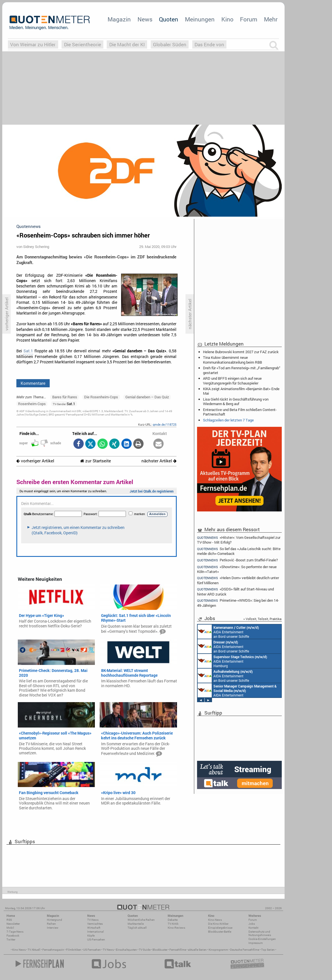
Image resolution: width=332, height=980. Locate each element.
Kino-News (215, 920)
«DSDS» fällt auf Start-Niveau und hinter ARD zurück (235, 591)
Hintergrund (54, 920)
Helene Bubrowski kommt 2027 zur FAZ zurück (241, 352)
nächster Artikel (159, 461)
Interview (53, 928)
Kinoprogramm (218, 950)
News (145, 19)
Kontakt (253, 928)
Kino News (19, 950)
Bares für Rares (65, 397)
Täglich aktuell (137, 928)
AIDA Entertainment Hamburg (232, 661)
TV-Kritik (173, 924)
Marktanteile (136, 924)
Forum (249, 19)
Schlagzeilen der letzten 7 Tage (228, 420)
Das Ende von (209, 44)
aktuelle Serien (197, 950)
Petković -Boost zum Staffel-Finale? (237, 560)
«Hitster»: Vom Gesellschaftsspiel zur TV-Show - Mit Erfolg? (239, 540)
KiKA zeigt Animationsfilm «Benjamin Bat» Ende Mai (241, 391)
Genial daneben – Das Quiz (147, 397)
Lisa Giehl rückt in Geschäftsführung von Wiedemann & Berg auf (236, 401)
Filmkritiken (74, 950)
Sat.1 (28, 351)
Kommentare (33, 383)
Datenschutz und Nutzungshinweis (260, 933)
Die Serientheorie (83, 44)
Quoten (169, 19)
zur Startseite (96, 461)
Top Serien (268, 950)
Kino (227, 19)
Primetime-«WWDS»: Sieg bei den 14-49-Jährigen (238, 603)
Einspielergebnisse (220, 928)
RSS (9, 920)
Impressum (256, 943)
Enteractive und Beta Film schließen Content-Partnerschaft (240, 412)
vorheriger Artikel (35, 461)
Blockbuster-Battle (220, 932)
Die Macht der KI (127, 44)
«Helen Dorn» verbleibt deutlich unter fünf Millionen (238, 580)
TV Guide (145, 950)
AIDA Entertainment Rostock (237, 690)
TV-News (93, 920)
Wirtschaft (94, 928)
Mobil (10, 928)
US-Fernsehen (96, 940)
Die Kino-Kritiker (218, 924)
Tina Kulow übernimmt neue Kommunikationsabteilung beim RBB (232, 360)
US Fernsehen (92, 950)
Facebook (13, 936)
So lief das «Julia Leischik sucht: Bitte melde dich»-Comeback (239, 551)
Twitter (11, 940)
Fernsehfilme (178, 950)
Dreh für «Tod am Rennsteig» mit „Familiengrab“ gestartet (242, 370)
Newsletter (13, 924)
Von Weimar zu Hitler (33, 44)
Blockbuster (160, 950)
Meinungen (200, 19)
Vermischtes (95, 924)
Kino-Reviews (176, 928)
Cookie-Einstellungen (262, 939)
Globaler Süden (170, 44)
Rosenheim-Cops (32, 404)
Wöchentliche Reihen (141, 920)
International (96, 932)
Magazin (119, 19)
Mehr (271, 19)
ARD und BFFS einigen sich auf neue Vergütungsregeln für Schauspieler (232, 381)
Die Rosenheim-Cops (101, 397)
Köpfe (91, 936)
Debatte (173, 920)
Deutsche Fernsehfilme (245, 950)
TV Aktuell (34, 950)
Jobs (252, 924)
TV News (108, 950)
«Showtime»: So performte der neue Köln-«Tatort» (237, 569)
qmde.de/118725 (165, 424)
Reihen (51, 924)
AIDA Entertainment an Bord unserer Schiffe (228, 632)
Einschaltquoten (126, 950)
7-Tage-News (15, 932)
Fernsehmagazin (53, 950)
